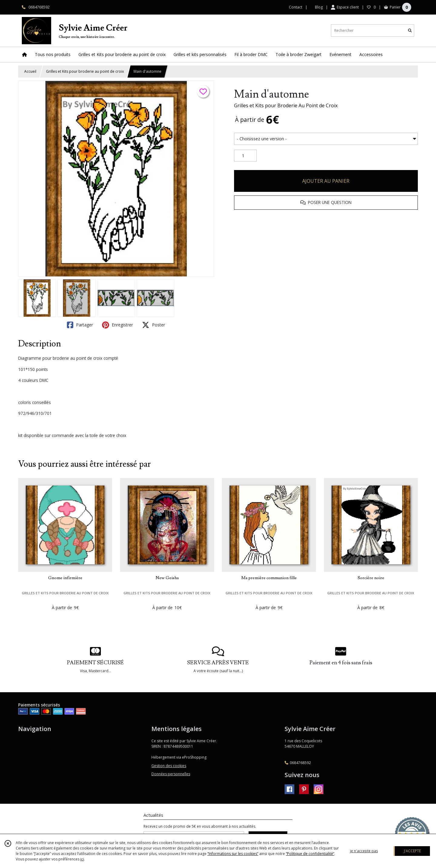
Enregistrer (117, 325)
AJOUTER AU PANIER (326, 181)
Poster (154, 325)
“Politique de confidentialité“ (310, 854)
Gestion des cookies (169, 766)
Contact (296, 7)
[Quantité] (245, 156)
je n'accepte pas (364, 851)
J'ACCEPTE (412, 851)
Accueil (30, 71)
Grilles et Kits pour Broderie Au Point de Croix (286, 105)
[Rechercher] (410, 30)
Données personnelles (171, 774)
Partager (80, 325)
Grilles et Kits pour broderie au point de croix (85, 71)
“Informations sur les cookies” (233, 854)
